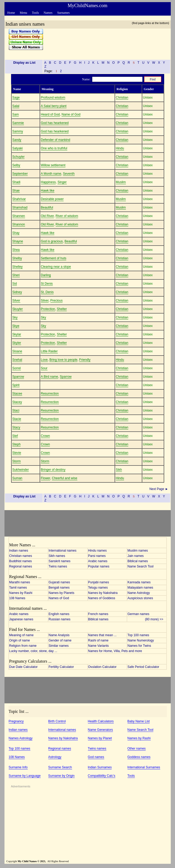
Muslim (121, 182)
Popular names (99, 566)
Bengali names (59, 588)
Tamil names (18, 588)
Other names (137, 749)
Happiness (48, 182)
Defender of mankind (56, 140)
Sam (16, 114)
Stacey (17, 402)
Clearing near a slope (56, 267)
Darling (46, 275)
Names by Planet (100, 738)
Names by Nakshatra (103, 593)
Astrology (55, 757)
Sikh (119, 470)
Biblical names (138, 561)
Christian (122, 98)
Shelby (17, 258)
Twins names (58, 566)
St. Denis (47, 292)
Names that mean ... (102, 635)
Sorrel (17, 368)
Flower (46, 478)
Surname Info (18, 767)
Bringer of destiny (53, 470)
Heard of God (50, 114)
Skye (16, 326)
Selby (16, 165)
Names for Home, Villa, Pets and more (115, 651)
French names (98, 614)
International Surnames (144, 767)
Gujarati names (59, 582)
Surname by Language (25, 776)
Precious (57, 301)
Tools (131, 776)
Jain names (136, 556)
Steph (16, 444)
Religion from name (23, 646)
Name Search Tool (141, 566)
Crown (46, 436)
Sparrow (18, 377)
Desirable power (52, 199)
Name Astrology (139, 593)
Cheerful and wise (65, 478)
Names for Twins (139, 646)
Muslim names (138, 551)
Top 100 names (138, 635)
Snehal (17, 360)
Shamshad (20, 207)
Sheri (16, 275)
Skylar (17, 334)
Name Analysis (59, 635)
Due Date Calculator (23, 667)
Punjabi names (99, 582)
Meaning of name (22, 635)
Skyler (17, 343)
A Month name (51, 174)
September (20, 174)
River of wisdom (67, 216)
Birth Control (57, 721)
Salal (16, 106)
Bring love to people (63, 360)
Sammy (18, 131)
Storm (17, 461)
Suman (17, 478)
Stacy (16, 427)
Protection (48, 309)
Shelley (18, 267)
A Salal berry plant (54, 106)
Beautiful (47, 207)
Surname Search (60, 767)
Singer (62, 182)
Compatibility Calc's (102, 776)
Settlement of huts (54, 258)
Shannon (19, 224)
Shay (16, 233)
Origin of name (20, 640)
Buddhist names (21, 561)
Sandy (17, 140)
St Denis (47, 284)
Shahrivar (19, 199)
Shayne (18, 241)
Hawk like (48, 191)
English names (59, 614)
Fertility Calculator (61, 667)
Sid (15, 284)
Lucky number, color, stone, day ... (33, 651)
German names (138, 614)
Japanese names (21, 619)
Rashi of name (98, 640)
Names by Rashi (21, 593)
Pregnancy (16, 721)
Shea (16, 250)
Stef (15, 436)
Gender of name (60, 640)
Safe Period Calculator (143, 667)
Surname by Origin (62, 776)
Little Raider (49, 351)
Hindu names (98, 551)
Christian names (21, 556)
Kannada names (139, 582)
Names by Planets (61, 593)
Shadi (16, 182)
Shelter (62, 309)
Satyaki (18, 148)
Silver (16, 301)
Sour (44, 368)
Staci (16, 410)
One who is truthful (54, 148)
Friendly (85, 360)
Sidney (17, 292)
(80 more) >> (155, 619)
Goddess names (139, 757)
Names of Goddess (102, 598)
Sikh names (57, 556)
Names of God (59, 598)
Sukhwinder (21, 470)
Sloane (17, 351)
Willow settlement (53, 165)
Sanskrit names (60, 561)
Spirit (16, 385)
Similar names (59, 646)
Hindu (120, 148)
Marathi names (20, 582)
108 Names (17, 598)
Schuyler (19, 157)
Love (44, 360)
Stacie (17, 419)
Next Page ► (159, 489)
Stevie (17, 453)
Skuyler (18, 309)
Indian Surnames (100, 767)
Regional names (21, 566)
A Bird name (49, 377)
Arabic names (98, 561)
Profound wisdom (53, 98)
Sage (16, 98)
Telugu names (98, 588)
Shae (16, 191)
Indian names (19, 551)
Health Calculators (101, 721)
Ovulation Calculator (102, 667)
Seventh (69, 174)
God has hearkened (55, 123)
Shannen (19, 216)
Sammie (18, 123)
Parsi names (97, 556)
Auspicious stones (140, 598)
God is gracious (52, 241)
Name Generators (100, 730)
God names (96, 757)
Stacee (17, 394)
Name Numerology (141, 640)
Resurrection (50, 394)
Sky (15, 317)
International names (62, 551)
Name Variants (98, 646)
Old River (47, 216)
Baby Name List (139, 721)
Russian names (60, 619)
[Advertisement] (105, 42)
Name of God (71, 114)
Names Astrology (21, 738)
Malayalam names (140, 588)
